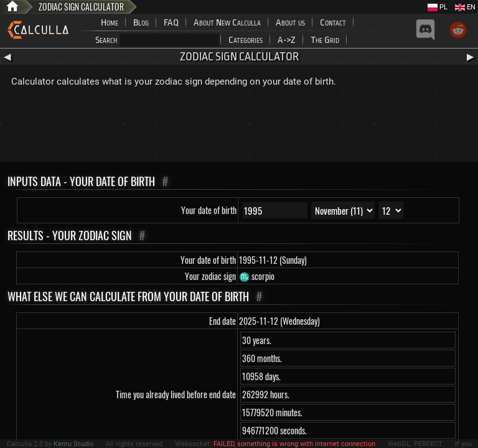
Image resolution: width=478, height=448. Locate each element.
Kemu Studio (73, 444)
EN (465, 7)
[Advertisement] (239, 128)
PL (438, 7)
